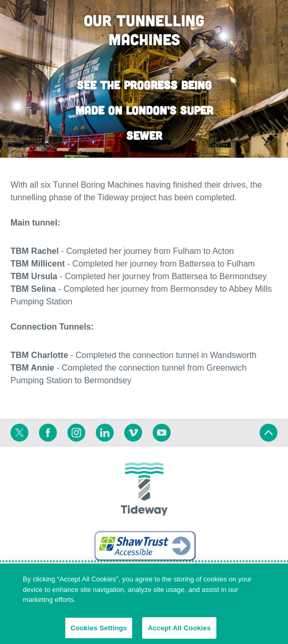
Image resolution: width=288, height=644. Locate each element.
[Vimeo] (133, 433)
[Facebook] (48, 433)
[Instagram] (76, 433)
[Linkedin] (105, 433)
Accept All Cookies (180, 631)
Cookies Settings (99, 631)
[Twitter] (19, 433)
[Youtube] (162, 433)
